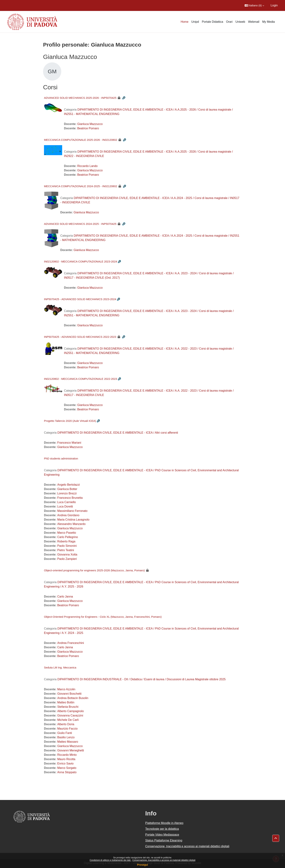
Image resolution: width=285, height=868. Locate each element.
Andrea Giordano (68, 515)
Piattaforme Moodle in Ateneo (164, 823)
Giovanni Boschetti (69, 694)
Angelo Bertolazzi (69, 485)
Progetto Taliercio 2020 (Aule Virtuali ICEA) (70, 421)
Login (274, 5)
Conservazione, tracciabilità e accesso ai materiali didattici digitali (164, 860)
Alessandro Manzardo (71, 524)
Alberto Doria (66, 724)
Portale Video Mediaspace (162, 835)
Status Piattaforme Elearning (164, 840)
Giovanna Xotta (67, 555)
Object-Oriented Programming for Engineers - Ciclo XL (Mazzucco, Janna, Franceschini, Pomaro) (103, 617)
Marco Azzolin (66, 689)
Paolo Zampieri (67, 559)
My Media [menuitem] (269, 22)
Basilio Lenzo (66, 737)
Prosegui (142, 865)
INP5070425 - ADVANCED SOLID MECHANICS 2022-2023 (80, 337)
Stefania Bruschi (68, 707)
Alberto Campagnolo (71, 711)
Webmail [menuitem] (254, 22)
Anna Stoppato (67, 772)
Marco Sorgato (67, 768)
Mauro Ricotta (66, 759)
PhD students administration (61, 458)
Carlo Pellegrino (68, 537)
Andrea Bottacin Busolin (73, 698)
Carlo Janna (65, 597)
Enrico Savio (65, 764)
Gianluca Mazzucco (90, 124)
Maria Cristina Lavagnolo (73, 520)
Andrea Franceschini (71, 643)
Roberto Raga (66, 541)
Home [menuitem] (185, 22)
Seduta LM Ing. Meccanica (60, 667)
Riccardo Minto (67, 755)
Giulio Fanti (65, 733)
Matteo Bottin (66, 702)
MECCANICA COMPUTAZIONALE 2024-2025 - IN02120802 (81, 186)
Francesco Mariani (69, 443)
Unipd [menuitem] (195, 22)
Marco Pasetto (67, 533)
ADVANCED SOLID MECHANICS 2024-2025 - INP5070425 (80, 224)
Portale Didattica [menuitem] (212, 22)
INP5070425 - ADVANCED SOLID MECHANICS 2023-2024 (80, 299)
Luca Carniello (67, 502)
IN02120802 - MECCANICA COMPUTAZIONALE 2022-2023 (81, 379)
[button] (254, 5)
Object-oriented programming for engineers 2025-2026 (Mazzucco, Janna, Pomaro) (94, 570)
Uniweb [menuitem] (240, 22)
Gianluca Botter (67, 489)
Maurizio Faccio (67, 729)
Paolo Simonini (67, 546)
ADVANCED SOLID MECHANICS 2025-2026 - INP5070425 (80, 98)
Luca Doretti (65, 506)
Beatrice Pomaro (88, 128)
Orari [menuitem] (229, 22)
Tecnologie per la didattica (162, 829)
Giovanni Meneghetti (71, 750)
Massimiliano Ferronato (72, 511)
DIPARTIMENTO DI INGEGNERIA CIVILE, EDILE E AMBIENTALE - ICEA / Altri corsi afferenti (118, 433)
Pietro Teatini (66, 550)
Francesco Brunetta (70, 498)
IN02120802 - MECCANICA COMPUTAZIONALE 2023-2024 (81, 261)
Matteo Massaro (68, 742)
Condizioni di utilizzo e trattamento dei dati (110, 860)
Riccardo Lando (87, 166)
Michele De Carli (68, 720)
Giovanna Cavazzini (70, 715)
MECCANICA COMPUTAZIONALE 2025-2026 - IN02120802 (81, 140)
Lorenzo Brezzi (67, 493)
